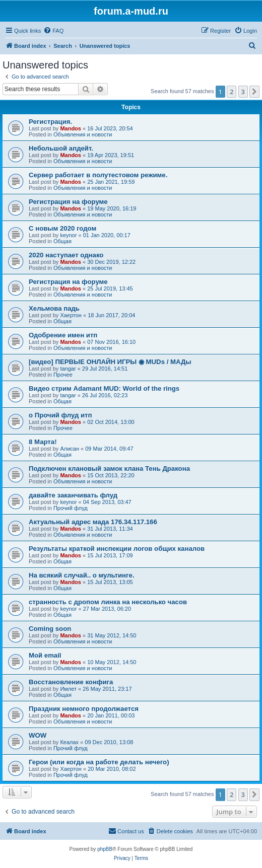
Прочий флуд (71, 508)
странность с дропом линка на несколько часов (108, 602)
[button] (254, 92)
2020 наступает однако (66, 255)
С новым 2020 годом (62, 228)
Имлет (68, 689)
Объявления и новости (83, 134)
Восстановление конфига (71, 682)
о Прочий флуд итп (60, 415)
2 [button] (232, 92)
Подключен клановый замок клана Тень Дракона (109, 468)
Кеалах (69, 742)
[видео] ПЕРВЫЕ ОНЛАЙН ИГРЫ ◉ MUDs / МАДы (110, 362)
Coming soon (50, 629)
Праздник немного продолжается (84, 709)
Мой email (45, 655)
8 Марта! (43, 442)
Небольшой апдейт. (61, 148)
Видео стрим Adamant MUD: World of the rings (104, 388)
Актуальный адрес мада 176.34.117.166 (93, 522)
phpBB (105, 849)
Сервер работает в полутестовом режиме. (98, 175)
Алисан (70, 449)
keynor (68, 235)
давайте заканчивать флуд (73, 495)
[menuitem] (53, 31)
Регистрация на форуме (68, 202)
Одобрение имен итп (63, 335)
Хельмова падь (54, 308)
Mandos (71, 128)
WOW (38, 735)
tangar (68, 369)
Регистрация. (50, 122)
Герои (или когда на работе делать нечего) (99, 762)
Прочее (63, 375)
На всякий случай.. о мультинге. (82, 575)
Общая (62, 241)
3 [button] (243, 92)
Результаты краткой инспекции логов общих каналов (117, 549)
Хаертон (71, 315)
